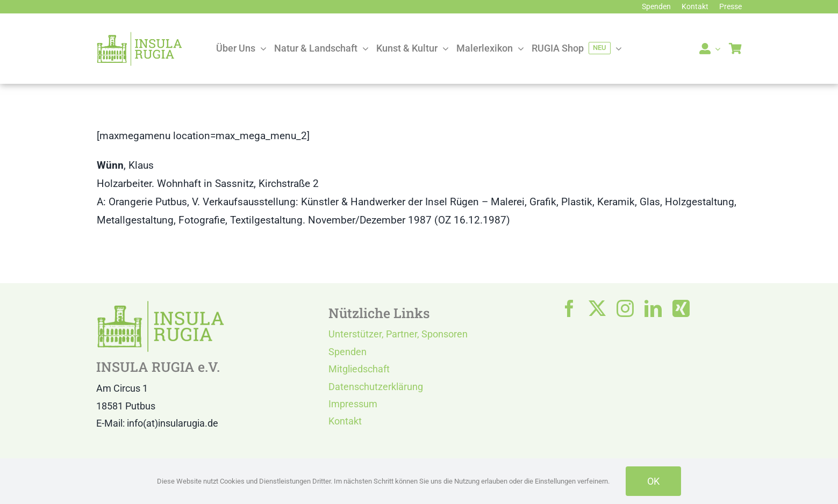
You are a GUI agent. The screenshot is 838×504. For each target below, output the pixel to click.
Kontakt (345, 421)
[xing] (681, 308)
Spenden (348, 352)
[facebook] (569, 308)
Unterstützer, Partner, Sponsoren (398, 334)
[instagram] (625, 308)
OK (653, 481)
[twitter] (597, 308)
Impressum (353, 404)
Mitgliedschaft (359, 369)
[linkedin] (653, 308)
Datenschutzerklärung (376, 387)
